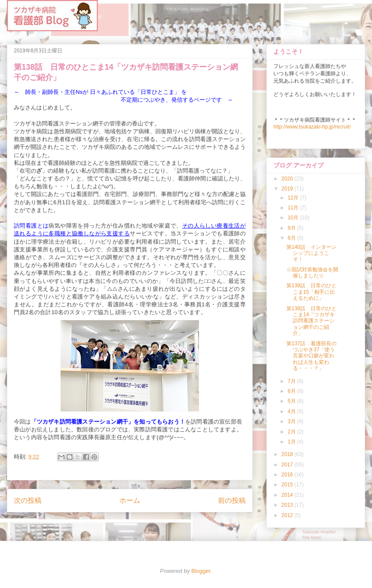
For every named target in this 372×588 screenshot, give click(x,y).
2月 (292, 432)
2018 (288, 454)
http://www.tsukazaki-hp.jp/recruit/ (312, 127)
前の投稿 (232, 500)
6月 (292, 391)
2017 (288, 465)
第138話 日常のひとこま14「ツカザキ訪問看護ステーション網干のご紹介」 (311, 321)
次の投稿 (28, 500)
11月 (294, 208)
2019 (288, 189)
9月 (292, 228)
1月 (292, 442)
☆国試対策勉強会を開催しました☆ (312, 273)
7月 (292, 381)
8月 (292, 238)
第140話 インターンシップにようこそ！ (311, 253)
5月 (292, 401)
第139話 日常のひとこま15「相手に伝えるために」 (311, 292)
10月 (294, 218)
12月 (294, 198)
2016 (288, 475)
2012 (288, 515)
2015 (288, 485)
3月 (292, 421)
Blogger (201, 571)
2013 (288, 505)
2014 (288, 495)
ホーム (130, 500)
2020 (288, 179)
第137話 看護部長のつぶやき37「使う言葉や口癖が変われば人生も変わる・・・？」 (311, 356)
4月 (292, 411)
